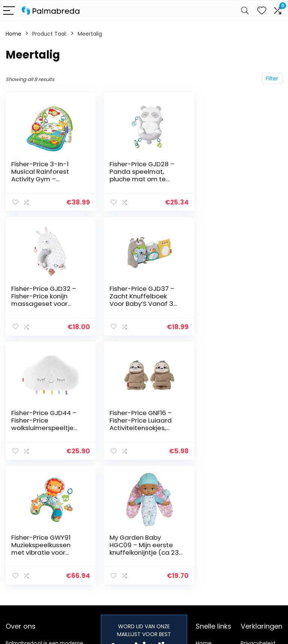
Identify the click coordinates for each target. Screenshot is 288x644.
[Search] (245, 11)
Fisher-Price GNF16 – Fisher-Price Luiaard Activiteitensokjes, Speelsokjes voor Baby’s (232, 303)
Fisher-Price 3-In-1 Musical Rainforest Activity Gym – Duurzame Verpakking (46, 175)
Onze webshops (209, 560)
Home (13, 34)
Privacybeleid (258, 525)
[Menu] (9, 11)
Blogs (202, 546)
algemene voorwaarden (258, 539)
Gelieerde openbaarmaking (263, 556)
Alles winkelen (214, 535)
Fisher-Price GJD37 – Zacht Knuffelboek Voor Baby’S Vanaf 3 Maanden (44, 299)
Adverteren (210, 573)
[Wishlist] (262, 11)
